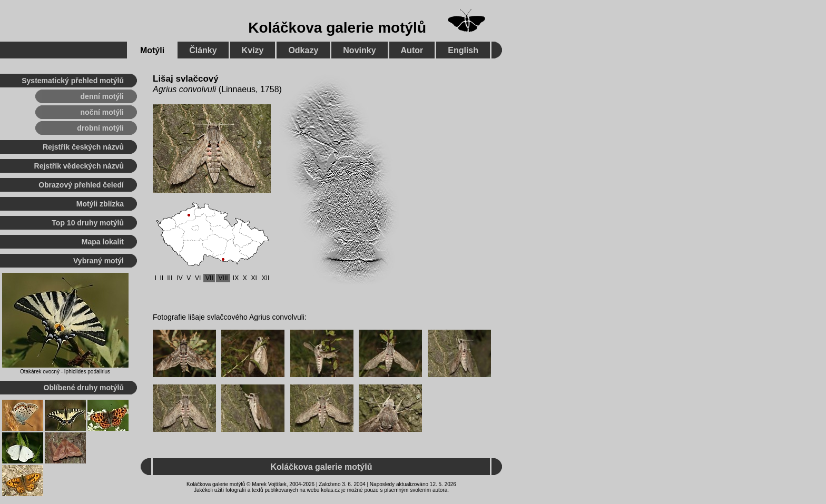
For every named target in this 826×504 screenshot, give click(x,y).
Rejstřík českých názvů (83, 147)
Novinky (359, 50)
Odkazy (303, 50)
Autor (412, 50)
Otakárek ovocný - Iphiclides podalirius (65, 372)
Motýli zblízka (100, 204)
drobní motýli (100, 128)
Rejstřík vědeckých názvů (79, 166)
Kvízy (253, 50)
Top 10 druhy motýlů (88, 223)
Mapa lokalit (103, 242)
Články (203, 50)
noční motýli (102, 112)
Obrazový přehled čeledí (81, 185)
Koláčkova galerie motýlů (337, 28)
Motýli (152, 50)
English (463, 50)
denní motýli (102, 96)
